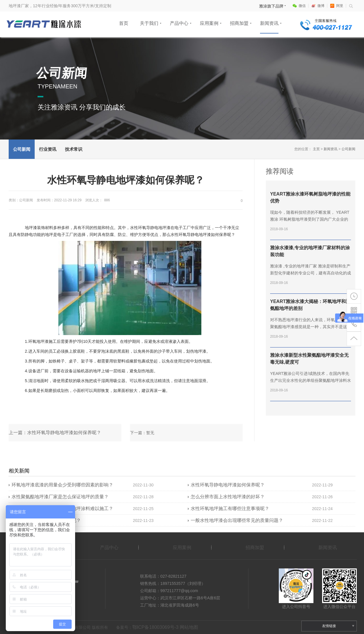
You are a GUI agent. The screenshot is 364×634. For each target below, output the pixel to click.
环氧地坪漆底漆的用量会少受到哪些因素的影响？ (62, 485)
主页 (316, 149)
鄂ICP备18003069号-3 (155, 627)
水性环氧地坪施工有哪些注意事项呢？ (230, 508)
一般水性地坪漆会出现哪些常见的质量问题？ (237, 520)
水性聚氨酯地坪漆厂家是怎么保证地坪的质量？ (60, 497)
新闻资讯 (269, 23)
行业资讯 (48, 149)
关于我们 (149, 23)
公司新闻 (22, 149)
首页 (124, 23)
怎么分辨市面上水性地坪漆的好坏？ (228, 497)
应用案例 (209, 23)
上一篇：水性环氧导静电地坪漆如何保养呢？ (55, 433)
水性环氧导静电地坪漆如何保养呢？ (228, 485)
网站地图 (189, 627)
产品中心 (179, 23)
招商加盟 (239, 23)
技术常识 (74, 149)
